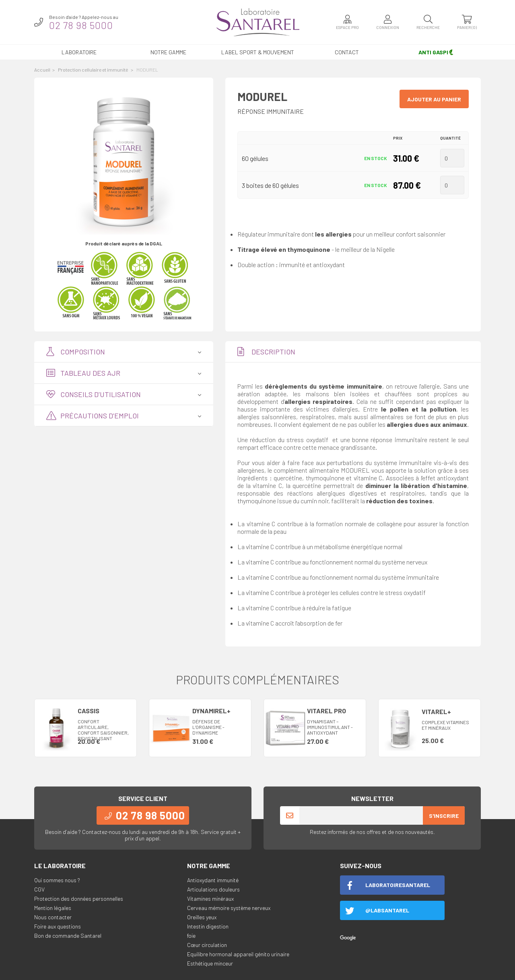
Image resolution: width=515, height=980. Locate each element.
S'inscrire (444, 816)
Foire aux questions (58, 926)
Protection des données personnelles (79, 899)
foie (191, 936)
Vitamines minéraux (210, 899)
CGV (39, 889)
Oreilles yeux (202, 917)
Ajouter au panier (434, 99)
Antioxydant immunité (213, 880)
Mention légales (53, 908)
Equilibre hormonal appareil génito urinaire (238, 954)
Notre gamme (168, 52)
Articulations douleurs (213, 889)
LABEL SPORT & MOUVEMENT (258, 52)
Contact (347, 52)
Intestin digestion (208, 926)
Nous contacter (53, 917)
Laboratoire (79, 52)
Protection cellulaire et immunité (93, 70)
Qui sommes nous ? (57, 880)
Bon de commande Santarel (68, 936)
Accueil (42, 70)
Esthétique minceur (210, 963)
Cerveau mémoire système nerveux (229, 908)
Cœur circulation (207, 945)
